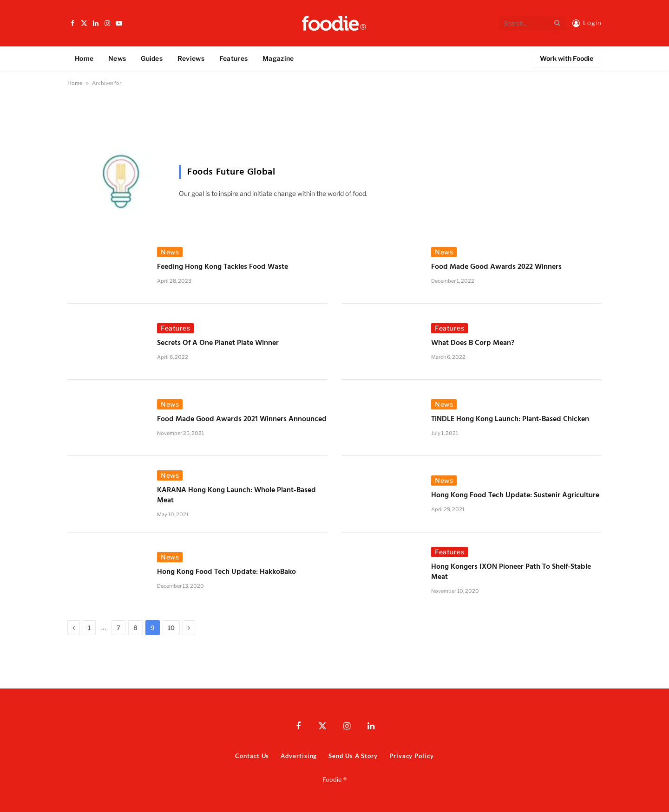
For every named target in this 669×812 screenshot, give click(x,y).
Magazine (278, 58)
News (117, 58)
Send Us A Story (353, 756)
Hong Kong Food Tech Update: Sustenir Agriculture (515, 496)
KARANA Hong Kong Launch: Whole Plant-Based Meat (236, 496)
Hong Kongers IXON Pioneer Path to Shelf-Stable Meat (511, 572)
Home (84, 58)
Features (233, 58)
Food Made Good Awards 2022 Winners (496, 267)
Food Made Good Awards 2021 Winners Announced (242, 420)
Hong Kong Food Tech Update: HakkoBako (227, 572)
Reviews (191, 58)
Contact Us (252, 756)
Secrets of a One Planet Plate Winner (218, 344)
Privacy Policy (412, 756)
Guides (152, 58)
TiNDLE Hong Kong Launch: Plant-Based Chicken (510, 420)
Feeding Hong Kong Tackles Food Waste (223, 267)
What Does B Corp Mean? (473, 344)
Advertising (299, 756)
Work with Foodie (567, 58)
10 (171, 628)
